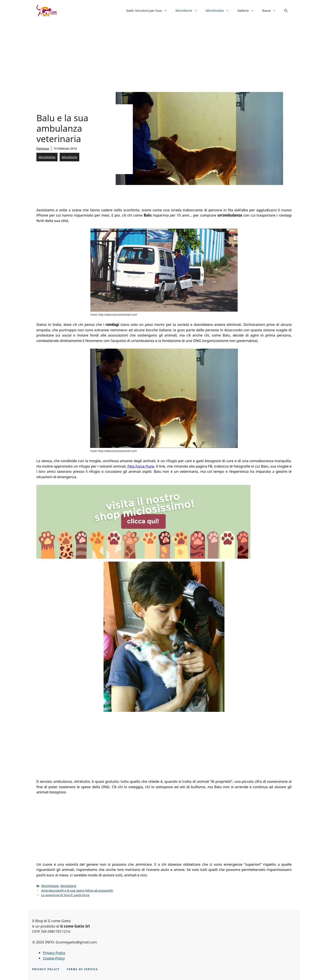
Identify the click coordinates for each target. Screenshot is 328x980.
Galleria (248, 10)
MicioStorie (188, 10)
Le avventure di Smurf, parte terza (65, 895)
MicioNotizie (219, 10)
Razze (271, 10)
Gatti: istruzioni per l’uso (149, 10)
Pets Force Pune (141, 466)
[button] (286, 10)
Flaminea (43, 148)
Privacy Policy (54, 953)
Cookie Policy (54, 958)
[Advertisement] (164, 52)
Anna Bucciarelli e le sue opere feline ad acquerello (77, 890)
